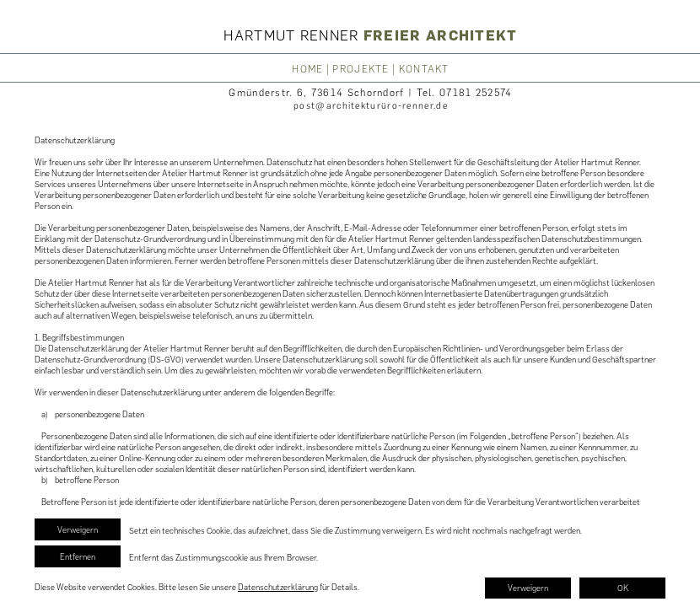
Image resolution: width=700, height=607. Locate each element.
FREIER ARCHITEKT (441, 35)
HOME (307, 69)
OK (623, 588)
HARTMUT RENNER (293, 35)
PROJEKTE (361, 69)
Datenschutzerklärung (278, 587)
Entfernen (78, 557)
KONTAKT (424, 69)
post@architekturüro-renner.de (371, 106)
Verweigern (78, 530)
